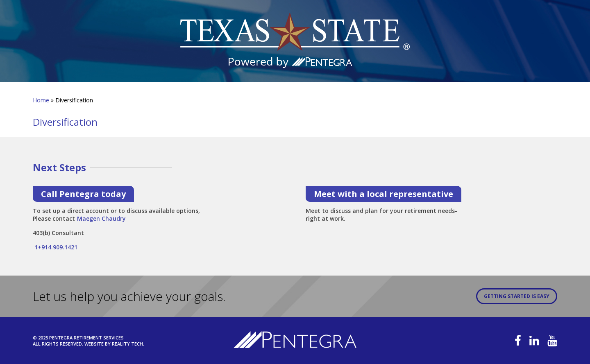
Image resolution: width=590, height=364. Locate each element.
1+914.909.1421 (55, 247)
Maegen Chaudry (101, 216)
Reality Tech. (128, 344)
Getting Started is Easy (517, 296)
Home (41, 100)
